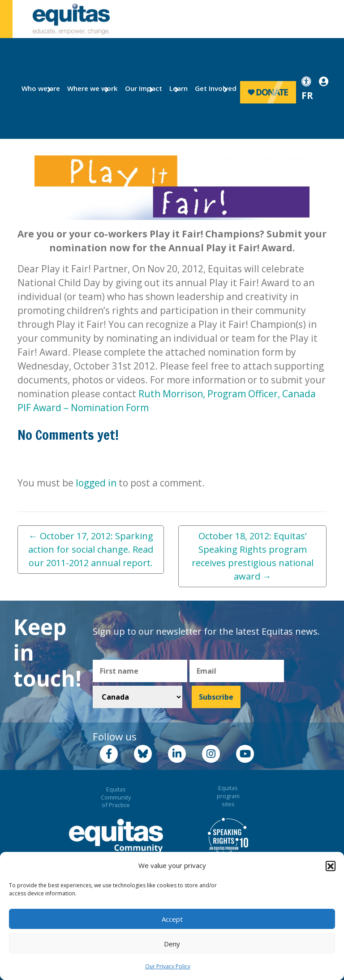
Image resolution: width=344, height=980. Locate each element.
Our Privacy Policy (168, 966)
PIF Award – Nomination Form (83, 408)
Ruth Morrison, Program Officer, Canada (227, 394)
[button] (331, 866)
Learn (177, 88)
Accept (172, 919)
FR (307, 95)
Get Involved (212, 88)
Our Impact (140, 88)
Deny (172, 944)
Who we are (37, 88)
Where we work (87, 88)
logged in (96, 483)
